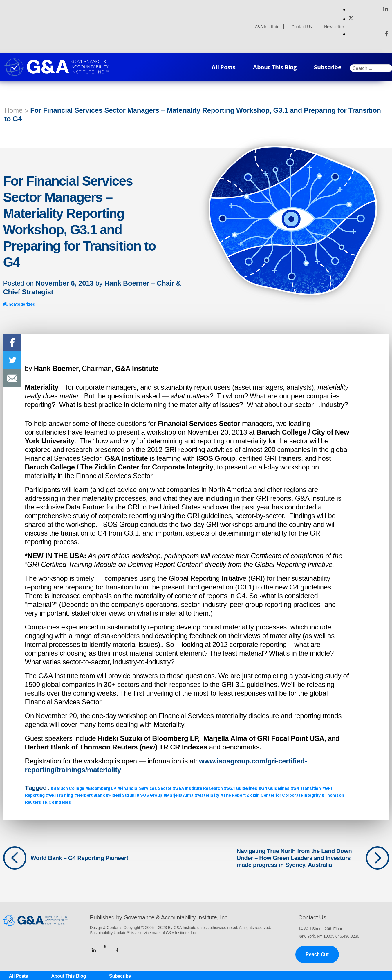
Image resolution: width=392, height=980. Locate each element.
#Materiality (207, 795)
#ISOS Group (149, 795)
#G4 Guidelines (274, 788)
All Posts (224, 67)
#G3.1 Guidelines (241, 788)
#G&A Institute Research (198, 788)
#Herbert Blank (89, 795)
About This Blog (275, 67)
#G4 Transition (306, 788)
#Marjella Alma (179, 795)
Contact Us (302, 27)
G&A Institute (267, 27)
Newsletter (334, 27)
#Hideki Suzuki (121, 795)
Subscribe (328, 67)
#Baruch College (67, 788)
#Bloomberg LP (101, 788)
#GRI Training (60, 795)
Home (13, 110)
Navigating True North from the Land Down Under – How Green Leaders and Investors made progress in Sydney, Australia (294, 858)
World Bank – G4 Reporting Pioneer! (80, 858)
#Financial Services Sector (144, 788)
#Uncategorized (19, 304)
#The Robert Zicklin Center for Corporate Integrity (271, 795)
